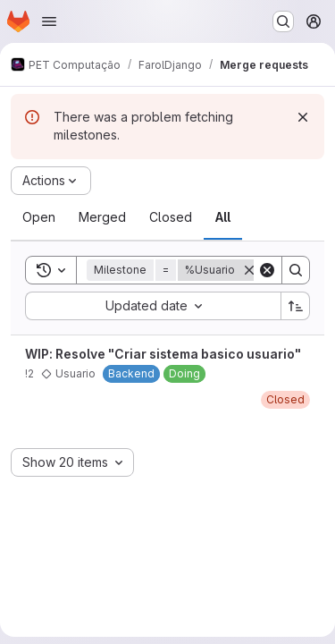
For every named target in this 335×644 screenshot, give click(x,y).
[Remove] (249, 270)
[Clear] (267, 270)
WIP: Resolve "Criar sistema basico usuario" (163, 354)
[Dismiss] (303, 117)
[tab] (39, 217)
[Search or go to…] (283, 21)
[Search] (296, 270)
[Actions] (51, 181)
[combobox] (153, 306)
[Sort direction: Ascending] (296, 306)
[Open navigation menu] (49, 21)
